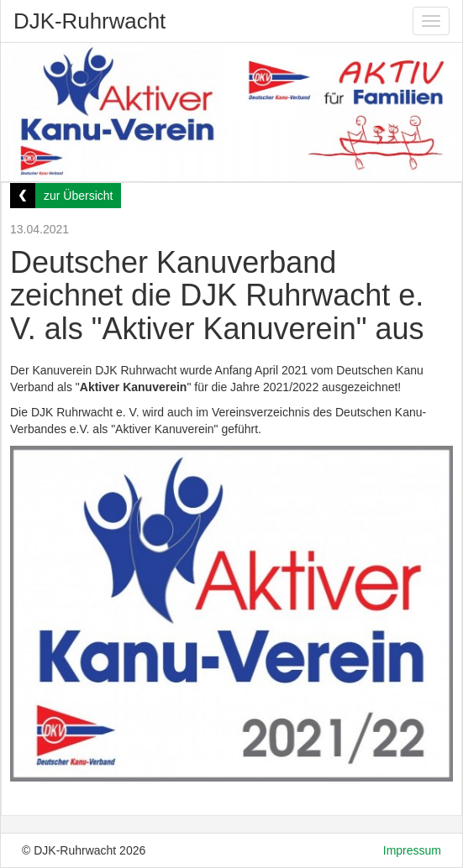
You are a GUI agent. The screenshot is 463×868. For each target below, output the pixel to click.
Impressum (412, 850)
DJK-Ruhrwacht (89, 21)
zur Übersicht (78, 196)
